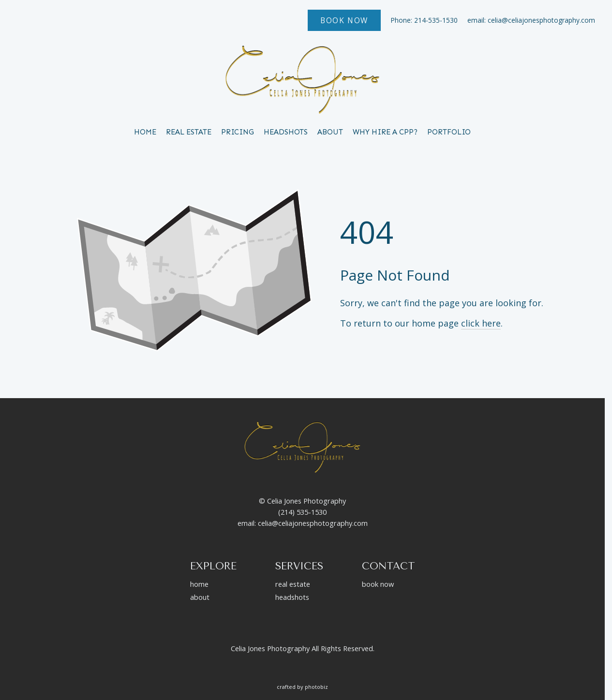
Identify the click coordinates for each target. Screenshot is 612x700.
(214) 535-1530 (302, 512)
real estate (293, 584)
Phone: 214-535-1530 (424, 20)
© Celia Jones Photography (302, 501)
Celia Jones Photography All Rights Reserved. (303, 648)
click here (481, 323)
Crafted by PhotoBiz (302, 687)
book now (378, 584)
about (200, 597)
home (199, 584)
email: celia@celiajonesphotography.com (531, 20)
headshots (292, 597)
